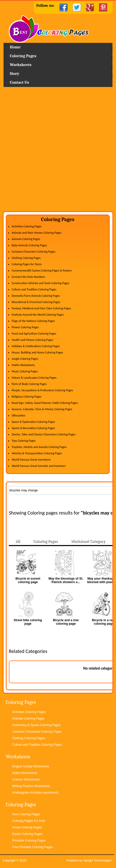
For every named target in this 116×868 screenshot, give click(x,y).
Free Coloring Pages (26, 814)
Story (15, 74)
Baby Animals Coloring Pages (29, 245)
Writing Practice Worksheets (31, 786)
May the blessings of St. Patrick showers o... (66, 580)
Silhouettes (18, 415)
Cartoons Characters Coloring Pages (33, 252)
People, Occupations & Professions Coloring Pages (42, 390)
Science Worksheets (26, 780)
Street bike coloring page (28, 622)
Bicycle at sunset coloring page (28, 580)
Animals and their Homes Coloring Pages (37, 233)
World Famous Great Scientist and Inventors (39, 466)
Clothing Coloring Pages (26, 258)
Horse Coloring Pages (27, 827)
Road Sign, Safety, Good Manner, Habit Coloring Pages (45, 403)
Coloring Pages (23, 56)
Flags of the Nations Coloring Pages (33, 321)
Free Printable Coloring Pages (33, 847)
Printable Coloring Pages (29, 841)
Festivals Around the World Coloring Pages (38, 315)
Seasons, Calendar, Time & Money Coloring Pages (42, 409)
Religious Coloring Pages (27, 397)
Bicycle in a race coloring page (104, 622)
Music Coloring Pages (25, 371)
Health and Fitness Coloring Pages (32, 340)
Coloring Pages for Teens (27, 264)
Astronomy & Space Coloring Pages (36, 725)
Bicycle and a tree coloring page (66, 622)
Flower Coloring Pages (25, 327)
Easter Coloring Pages (27, 834)
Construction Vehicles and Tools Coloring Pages (41, 283)
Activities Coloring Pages (27, 226)
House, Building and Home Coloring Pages (37, 352)
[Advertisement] (58, 151)
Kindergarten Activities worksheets (35, 793)
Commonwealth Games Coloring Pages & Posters (42, 271)
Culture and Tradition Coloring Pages (34, 289)
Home (58, 29)
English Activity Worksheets (31, 766)
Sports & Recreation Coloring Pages (33, 428)
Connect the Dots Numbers (28, 277)
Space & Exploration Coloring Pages (33, 422)
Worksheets (21, 65)
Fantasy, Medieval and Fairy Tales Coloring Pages (41, 308)
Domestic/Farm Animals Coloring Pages (36, 296)
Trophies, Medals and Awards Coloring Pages (39, 447)
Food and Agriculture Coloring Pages (34, 334)
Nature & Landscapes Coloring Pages (34, 378)
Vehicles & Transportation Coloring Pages (37, 453)
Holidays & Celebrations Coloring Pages (36, 346)
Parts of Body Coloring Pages (29, 384)
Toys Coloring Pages (24, 441)
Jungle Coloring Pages (25, 359)
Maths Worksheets (23, 365)
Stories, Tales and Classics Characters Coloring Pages (44, 434)
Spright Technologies (97, 860)
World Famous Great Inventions (31, 460)
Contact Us (20, 82)
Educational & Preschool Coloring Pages (36, 302)
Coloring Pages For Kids (29, 821)
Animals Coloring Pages (26, 239)
